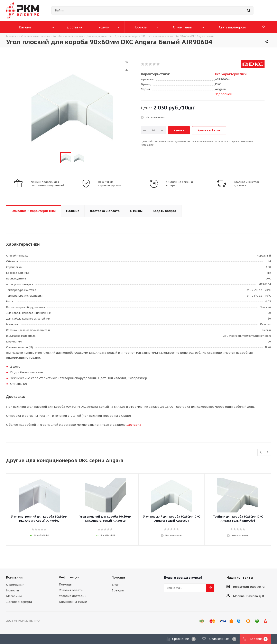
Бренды (118, 590)
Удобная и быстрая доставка (247, 184)
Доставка (134, 425)
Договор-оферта (19, 602)
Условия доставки (73, 596)
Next (267, 452)
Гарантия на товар (73, 602)
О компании (15, 585)
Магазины (14, 596)
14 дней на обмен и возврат (179, 184)
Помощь (65, 584)
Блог (115, 585)
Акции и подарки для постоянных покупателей (48, 184)
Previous (261, 452)
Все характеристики (231, 74)
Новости (12, 590)
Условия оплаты (71, 590)
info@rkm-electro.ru (249, 587)
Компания (14, 577)
